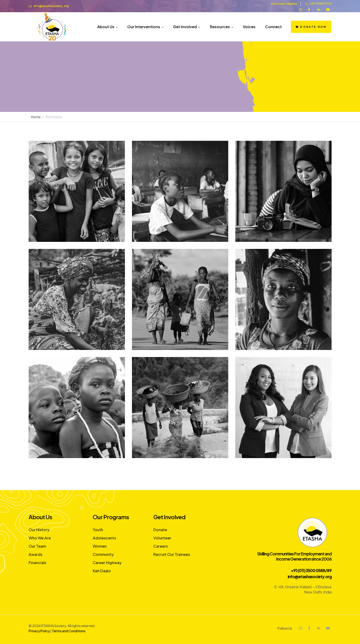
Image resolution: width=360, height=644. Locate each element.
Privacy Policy (39, 631)
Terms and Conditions (69, 631)
